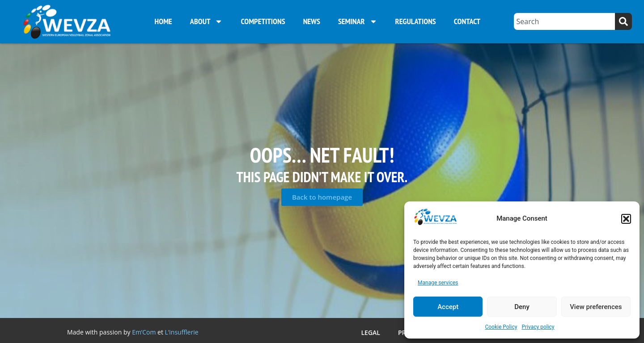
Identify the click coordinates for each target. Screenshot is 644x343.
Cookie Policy (501, 327)
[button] (626, 219)
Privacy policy (538, 327)
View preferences (596, 307)
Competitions (263, 21)
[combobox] (564, 21)
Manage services (438, 283)
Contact (467, 21)
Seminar (358, 21)
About (207, 21)
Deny (522, 307)
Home (163, 21)
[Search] (623, 21)
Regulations (416, 21)
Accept (448, 307)
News (312, 21)
